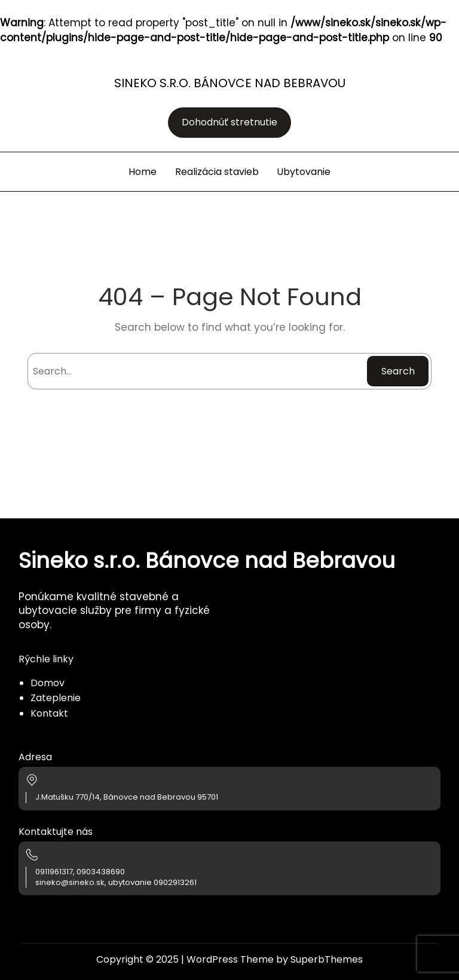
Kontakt (49, 713)
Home (143, 172)
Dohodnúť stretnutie (229, 123)
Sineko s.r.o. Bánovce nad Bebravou (230, 83)
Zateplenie (56, 698)
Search (398, 371)
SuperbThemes (327, 959)
